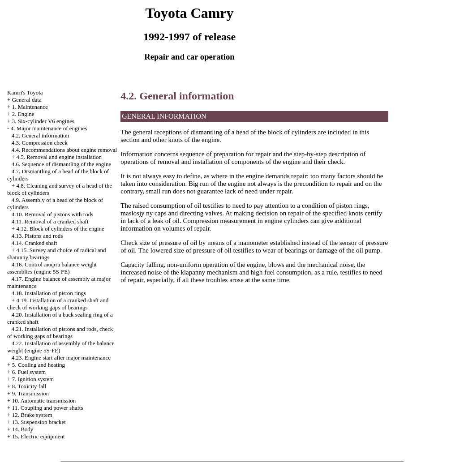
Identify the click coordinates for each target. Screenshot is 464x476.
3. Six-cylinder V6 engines (43, 121)
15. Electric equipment (39, 436)
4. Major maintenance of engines (49, 128)
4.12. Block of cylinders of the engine (60, 229)
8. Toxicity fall (29, 386)
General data (27, 100)
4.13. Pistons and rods (37, 236)
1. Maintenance (30, 107)
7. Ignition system (33, 379)
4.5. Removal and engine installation (59, 157)
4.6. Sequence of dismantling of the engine (61, 164)
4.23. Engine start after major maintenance (61, 358)
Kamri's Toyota (25, 92)
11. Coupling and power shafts (48, 408)
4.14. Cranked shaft (34, 243)
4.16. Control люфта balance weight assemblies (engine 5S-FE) (52, 268)
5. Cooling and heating (39, 365)
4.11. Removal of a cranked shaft (50, 221)
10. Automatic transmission (44, 401)
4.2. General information (41, 135)
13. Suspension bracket (39, 422)
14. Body (23, 429)
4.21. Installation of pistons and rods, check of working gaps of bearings (60, 332)
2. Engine (23, 114)
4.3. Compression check (40, 143)
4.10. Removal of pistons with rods (52, 214)
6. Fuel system (29, 372)
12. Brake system (32, 415)
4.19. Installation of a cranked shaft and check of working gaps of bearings (58, 304)
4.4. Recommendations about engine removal (64, 150)
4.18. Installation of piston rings (49, 293)
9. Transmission (30, 393)
